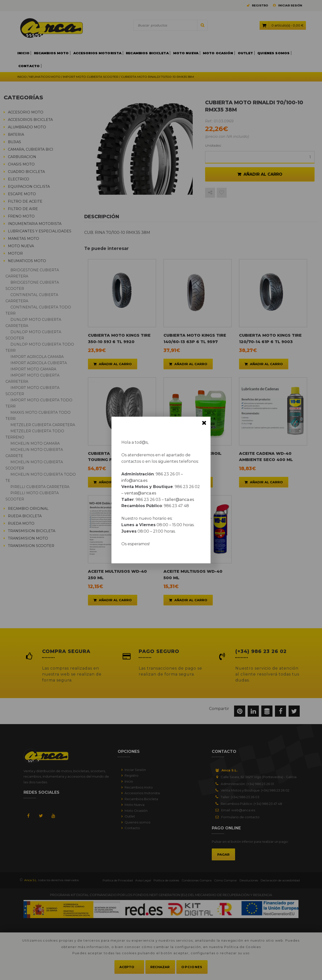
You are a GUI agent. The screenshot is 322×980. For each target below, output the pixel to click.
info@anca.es (134, 480)
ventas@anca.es (140, 493)
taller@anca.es (179, 500)
